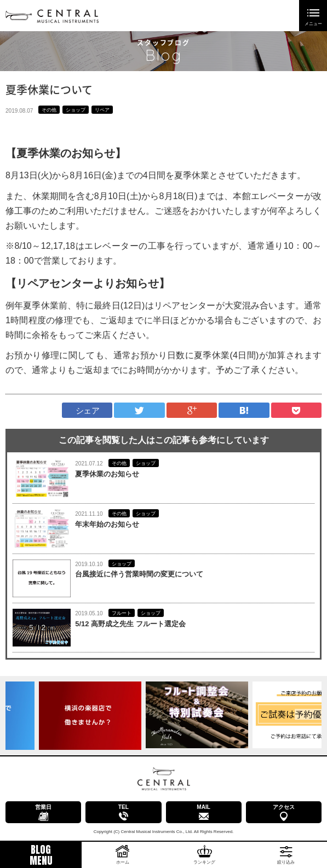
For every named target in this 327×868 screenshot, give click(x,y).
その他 (49, 110)
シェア (87, 410)
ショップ (76, 110)
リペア (102, 110)
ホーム (123, 862)
